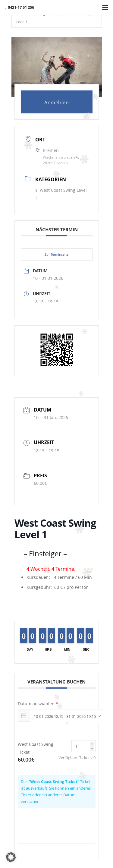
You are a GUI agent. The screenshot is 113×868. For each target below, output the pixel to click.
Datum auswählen (38, 704)
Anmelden (56, 103)
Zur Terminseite (56, 254)
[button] (105, 8)
